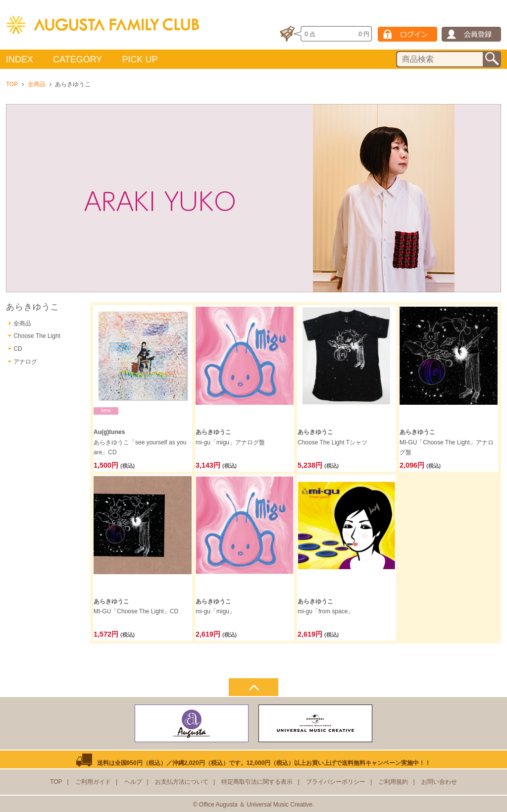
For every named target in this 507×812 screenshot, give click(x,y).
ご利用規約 (393, 782)
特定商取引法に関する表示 (257, 782)
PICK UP (140, 59)
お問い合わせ (439, 782)
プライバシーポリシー (336, 782)
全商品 (37, 84)
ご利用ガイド (93, 782)
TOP (12, 84)
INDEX (20, 59)
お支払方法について (182, 782)
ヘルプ (133, 782)
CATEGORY (77, 59)
